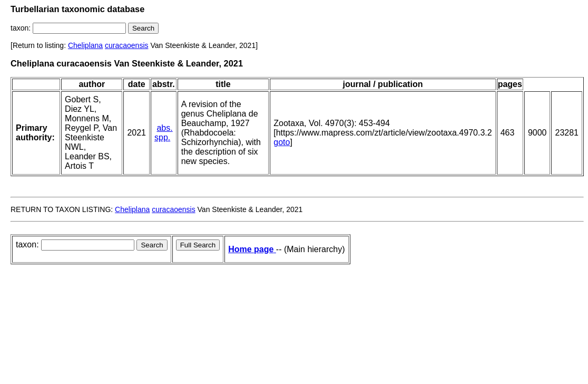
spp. (162, 137)
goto (282, 142)
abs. (164, 128)
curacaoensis (127, 45)
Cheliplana (85, 45)
